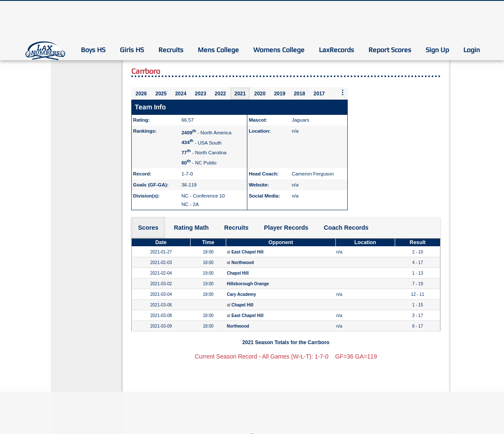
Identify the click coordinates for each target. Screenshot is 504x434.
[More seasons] (343, 93)
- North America (206, 133)
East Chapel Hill (248, 252)
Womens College (279, 50)
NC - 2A (190, 204)
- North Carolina (204, 153)
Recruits (171, 50)
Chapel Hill (238, 273)
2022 (220, 94)
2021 (240, 94)
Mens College (218, 50)
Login (472, 50)
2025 (161, 94)
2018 (300, 94)
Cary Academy (241, 294)
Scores (148, 228)
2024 (181, 94)
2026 (141, 94)
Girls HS (132, 50)
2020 (260, 94)
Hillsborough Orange (248, 284)
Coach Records (346, 228)
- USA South (201, 142)
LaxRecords (336, 50)
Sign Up (437, 50)
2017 (319, 94)
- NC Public (199, 163)
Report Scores (390, 50)
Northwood (243, 263)
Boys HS (93, 50)
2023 (201, 94)
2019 (280, 94)
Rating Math (191, 228)
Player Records (286, 228)
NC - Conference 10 (203, 196)
